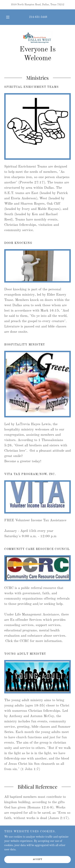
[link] (38, 37)
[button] (8, 17)
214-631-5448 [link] (38, 17)
